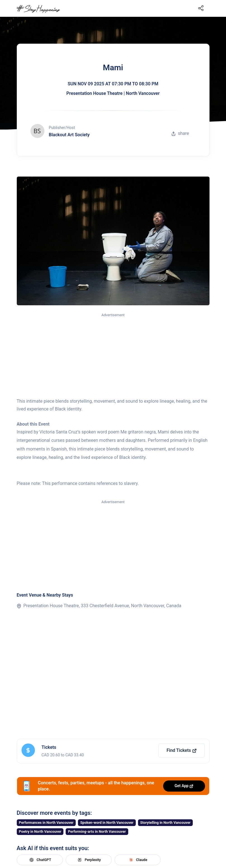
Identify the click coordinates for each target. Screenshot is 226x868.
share (180, 133)
